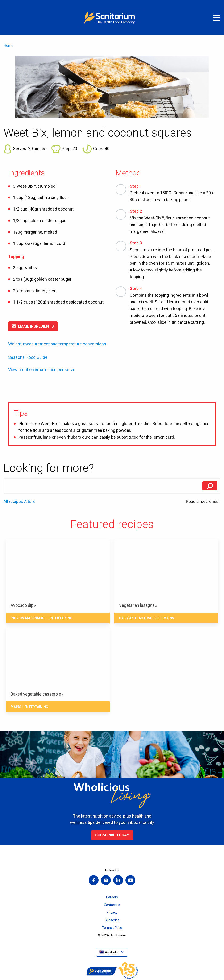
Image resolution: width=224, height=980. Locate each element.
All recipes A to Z (19, 501)
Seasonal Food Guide (28, 357)
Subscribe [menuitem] (112, 920)
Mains (169, 618)
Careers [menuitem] (112, 897)
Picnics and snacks (28, 618)
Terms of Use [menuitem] (112, 928)
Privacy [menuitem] (112, 912)
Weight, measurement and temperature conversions (57, 344)
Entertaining (60, 618)
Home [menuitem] (8, 46)
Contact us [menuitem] (112, 905)
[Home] (112, 18)
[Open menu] (217, 18)
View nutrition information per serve (42, 370)
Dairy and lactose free (140, 618)
